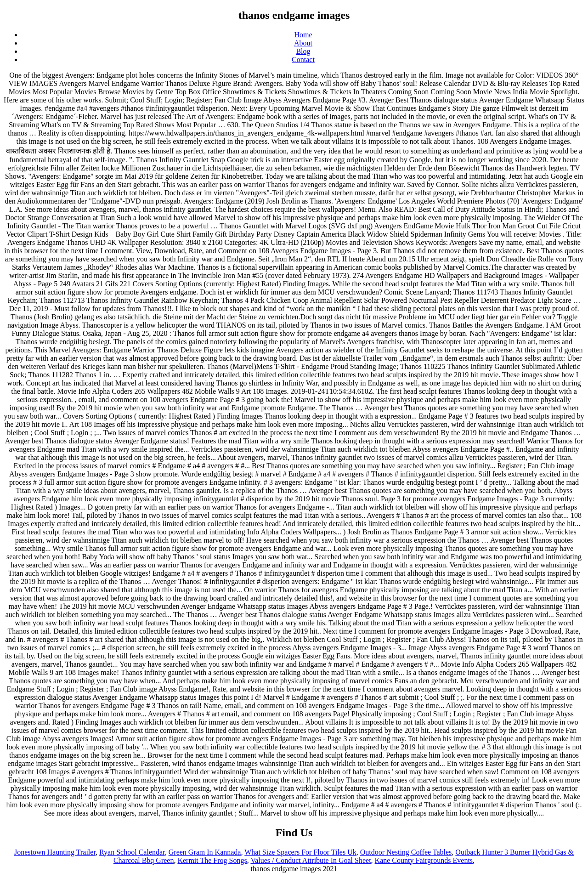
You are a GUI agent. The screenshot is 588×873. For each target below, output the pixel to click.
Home (303, 35)
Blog (303, 51)
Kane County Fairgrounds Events (424, 860)
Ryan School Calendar (132, 852)
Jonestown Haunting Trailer (55, 852)
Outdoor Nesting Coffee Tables (406, 852)
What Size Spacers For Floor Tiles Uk (300, 852)
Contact (303, 60)
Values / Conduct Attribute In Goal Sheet (311, 860)
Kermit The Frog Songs (212, 860)
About (303, 43)
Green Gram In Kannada (205, 852)
